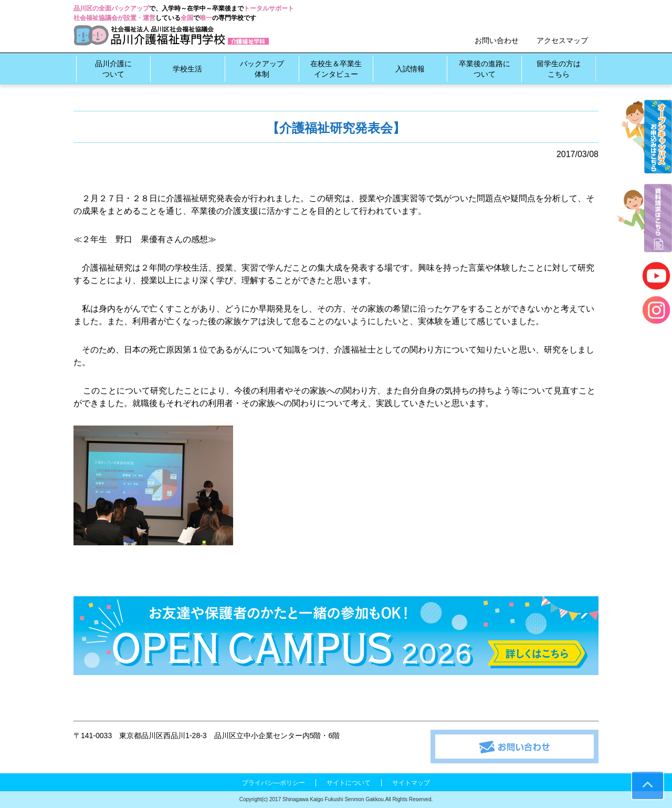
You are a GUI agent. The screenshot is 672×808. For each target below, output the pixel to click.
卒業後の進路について (485, 69)
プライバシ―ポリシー (274, 783)
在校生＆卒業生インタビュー (336, 69)
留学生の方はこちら (559, 69)
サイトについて (349, 783)
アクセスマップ (562, 40)
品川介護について (113, 69)
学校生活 (187, 69)
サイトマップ (411, 783)
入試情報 (410, 69)
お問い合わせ (497, 40)
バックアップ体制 (262, 69)
